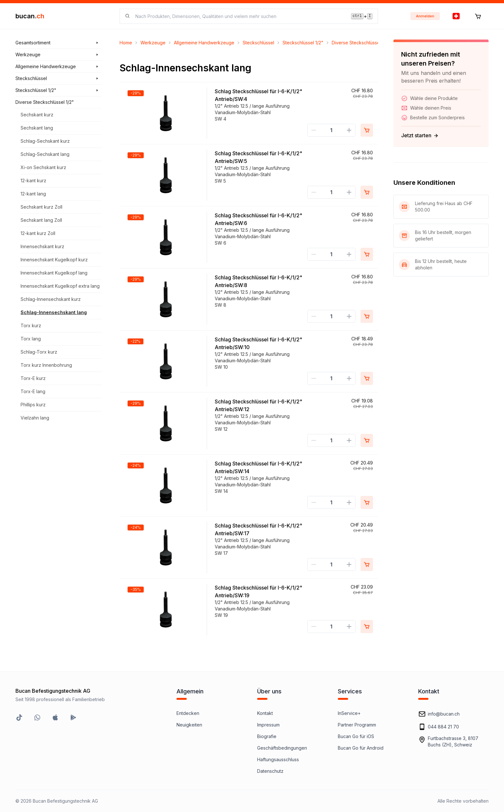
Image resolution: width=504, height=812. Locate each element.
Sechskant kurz (37, 115)
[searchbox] (239, 16)
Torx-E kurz (33, 378)
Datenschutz (270, 771)
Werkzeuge (153, 43)
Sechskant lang (37, 128)
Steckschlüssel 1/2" (303, 43)
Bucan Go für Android (361, 748)
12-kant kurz (33, 180)
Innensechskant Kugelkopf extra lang (60, 286)
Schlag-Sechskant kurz (45, 141)
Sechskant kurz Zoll (41, 207)
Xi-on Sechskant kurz (43, 167)
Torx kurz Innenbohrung (46, 365)
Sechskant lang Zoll (41, 220)
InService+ (349, 713)
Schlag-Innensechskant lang (54, 312)
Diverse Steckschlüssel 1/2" (361, 43)
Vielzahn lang (35, 418)
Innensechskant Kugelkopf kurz (54, 260)
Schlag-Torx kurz (39, 352)
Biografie (267, 736)
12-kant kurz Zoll (38, 233)
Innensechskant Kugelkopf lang (54, 273)
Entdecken (188, 713)
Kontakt (265, 713)
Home (126, 43)
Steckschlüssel (258, 43)
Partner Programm (357, 725)
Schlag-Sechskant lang (45, 154)
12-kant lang (33, 194)
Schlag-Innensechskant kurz (51, 299)
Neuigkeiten (189, 725)
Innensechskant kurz (42, 246)
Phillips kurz (33, 405)
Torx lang (31, 339)
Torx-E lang (33, 391)
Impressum (268, 725)
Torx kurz (31, 325)
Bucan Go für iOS (356, 736)
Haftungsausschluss (278, 759)
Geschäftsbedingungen (282, 748)
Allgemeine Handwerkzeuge (204, 43)
